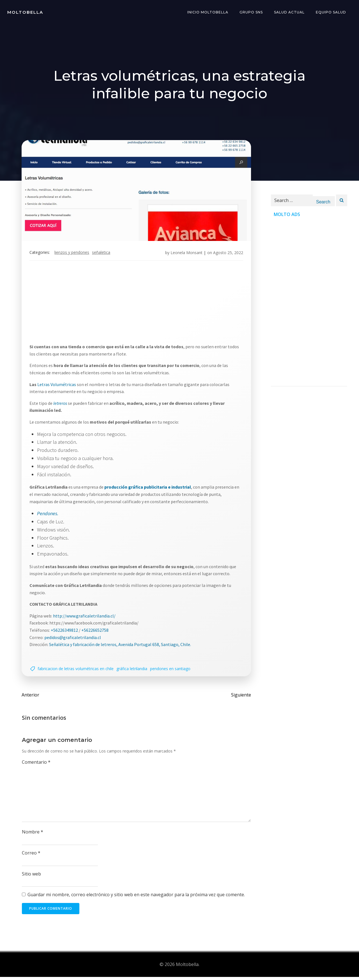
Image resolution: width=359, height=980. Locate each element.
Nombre (33, 835)
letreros (61, 405)
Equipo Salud (332, 12)
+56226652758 (96, 631)
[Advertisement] (136, 306)
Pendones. (49, 515)
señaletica (102, 254)
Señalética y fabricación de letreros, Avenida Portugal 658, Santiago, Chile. (121, 646)
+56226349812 (65, 631)
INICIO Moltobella (208, 12)
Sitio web (32, 877)
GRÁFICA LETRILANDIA (133, 671)
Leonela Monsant (185, 254)
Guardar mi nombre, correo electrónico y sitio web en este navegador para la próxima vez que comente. (136, 898)
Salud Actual (290, 12)
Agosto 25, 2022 (227, 254)
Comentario (36, 765)
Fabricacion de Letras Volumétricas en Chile (77, 671)
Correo (31, 856)
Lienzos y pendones (73, 254)
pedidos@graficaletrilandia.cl (74, 639)
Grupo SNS (252, 12)
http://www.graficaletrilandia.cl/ (85, 617)
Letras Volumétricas (58, 386)
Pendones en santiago (171, 671)
